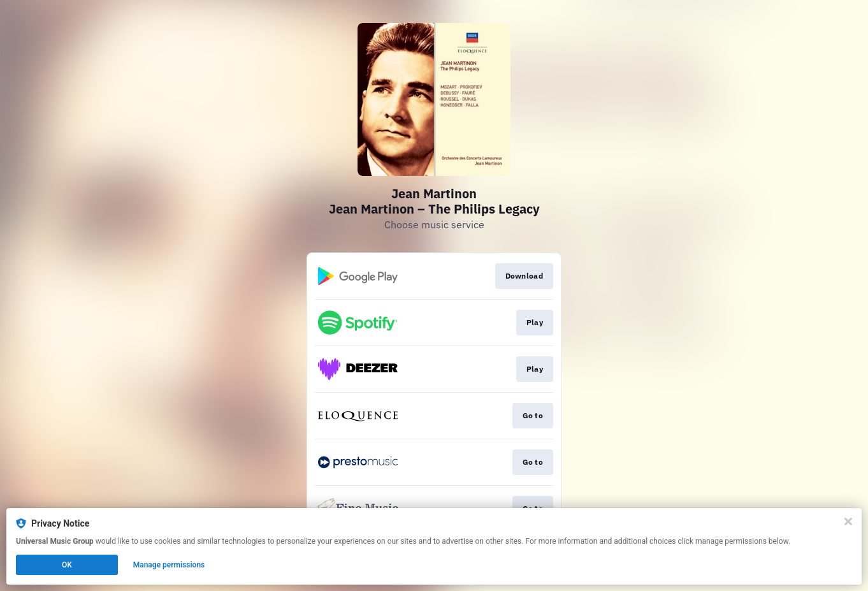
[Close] (848, 522)
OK (67, 565)
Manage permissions (169, 565)
